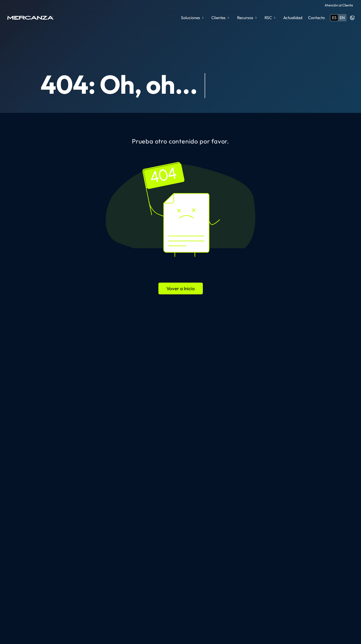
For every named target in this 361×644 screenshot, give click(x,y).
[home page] (30, 18)
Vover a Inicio (181, 288)
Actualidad (293, 18)
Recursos (247, 18)
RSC (270, 18)
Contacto (316, 18)
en (342, 18)
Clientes (221, 18)
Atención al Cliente (339, 5)
